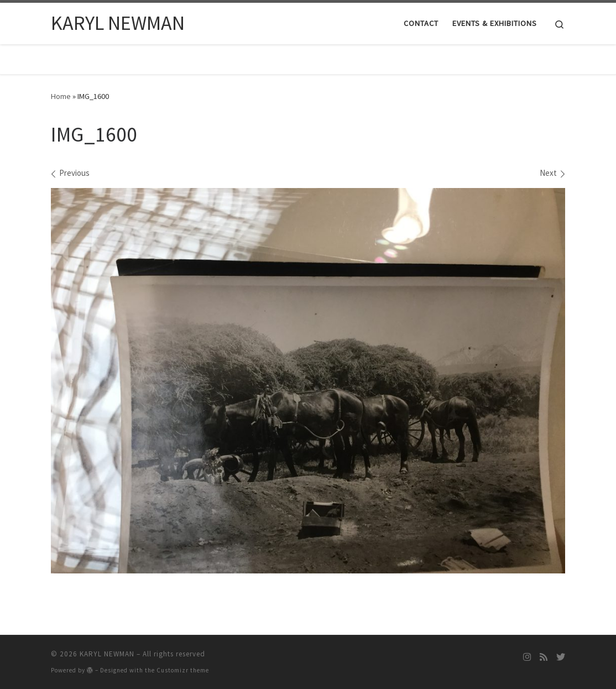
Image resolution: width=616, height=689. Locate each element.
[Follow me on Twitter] (561, 657)
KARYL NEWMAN (107, 654)
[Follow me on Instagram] (527, 657)
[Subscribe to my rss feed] (544, 657)
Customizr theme (183, 670)
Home (61, 96)
